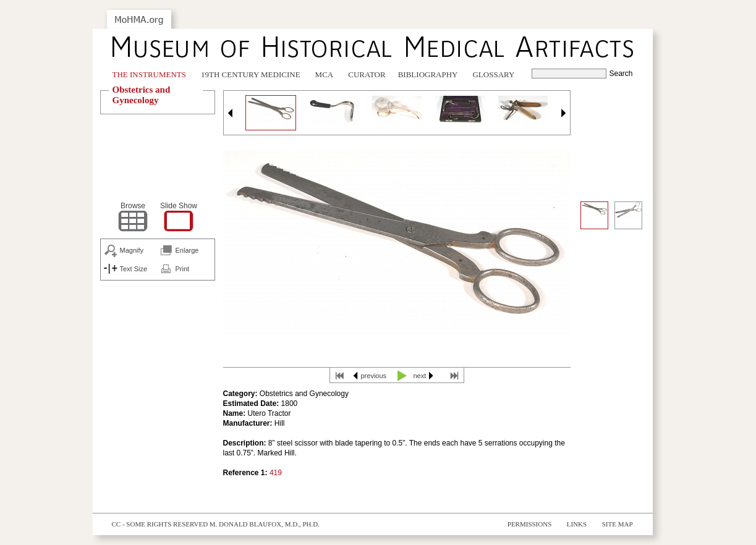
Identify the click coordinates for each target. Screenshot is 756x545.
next (420, 376)
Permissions (530, 524)
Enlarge (187, 250)
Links (577, 524)
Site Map (618, 524)
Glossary (493, 74)
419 (276, 473)
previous (374, 376)
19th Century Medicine (251, 74)
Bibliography (428, 74)
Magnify (132, 250)
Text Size (134, 269)
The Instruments (150, 74)
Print (183, 269)
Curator (367, 74)
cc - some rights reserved (160, 524)
